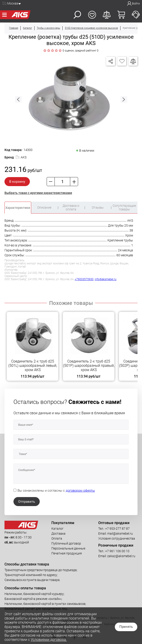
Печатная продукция (67, 553)
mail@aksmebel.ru (120, 534)
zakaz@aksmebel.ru (121, 556)
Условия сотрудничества (117, 538)
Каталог (57, 529)
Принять (126, 627)
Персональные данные (68, 548)
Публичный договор (66, 543)
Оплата (57, 538)
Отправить (27, 502)
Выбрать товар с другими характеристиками (38, 193)
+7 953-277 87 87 (117, 529)
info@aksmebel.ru (106, 279)
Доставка (58, 534)
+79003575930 (84, 279)
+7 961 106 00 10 (117, 551)
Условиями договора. (49, 640)
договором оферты (80, 491)
